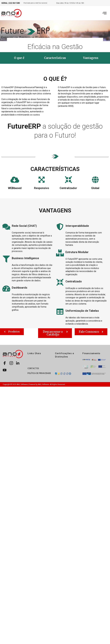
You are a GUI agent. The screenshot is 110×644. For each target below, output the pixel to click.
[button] (19, 58)
